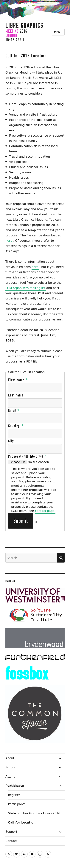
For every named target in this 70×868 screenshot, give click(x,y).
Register (14, 795)
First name (18, 380)
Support (11, 832)
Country (16, 426)
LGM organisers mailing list (26, 288)
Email (14, 411)
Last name (16, 395)
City (11, 441)
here (9, 241)
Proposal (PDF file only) (27, 456)
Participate (15, 786)
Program (12, 767)
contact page (45, 511)
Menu (58, 32)
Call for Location (22, 822)
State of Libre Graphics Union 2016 (34, 813)
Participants (17, 804)
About (10, 758)
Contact (11, 841)
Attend (10, 776)
